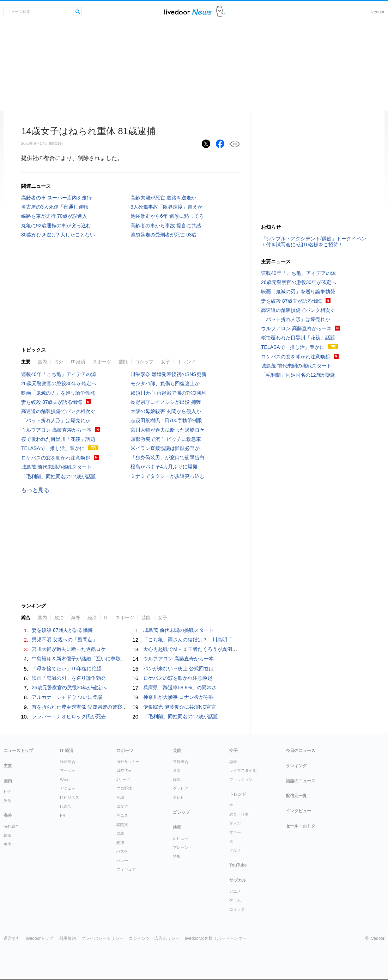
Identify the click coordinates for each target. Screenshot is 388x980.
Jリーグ (123, 779)
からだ (235, 823)
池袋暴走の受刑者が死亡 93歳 (163, 235)
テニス (122, 815)
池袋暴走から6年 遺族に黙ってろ (167, 216)
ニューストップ (18, 751)
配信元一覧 (296, 796)
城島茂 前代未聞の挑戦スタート (56, 467)
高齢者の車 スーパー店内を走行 (56, 198)
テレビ (179, 797)
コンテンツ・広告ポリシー (154, 938)
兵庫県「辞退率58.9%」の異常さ (180, 688)
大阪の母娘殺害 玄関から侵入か (166, 411)
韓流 (177, 779)
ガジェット (70, 788)
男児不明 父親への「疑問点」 (65, 640)
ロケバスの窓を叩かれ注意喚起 (56, 458)
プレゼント (183, 848)
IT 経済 (78, 362)
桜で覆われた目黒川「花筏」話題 (58, 439)
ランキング (296, 766)
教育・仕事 (239, 814)
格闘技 (122, 825)
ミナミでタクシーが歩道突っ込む (168, 476)
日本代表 (124, 770)
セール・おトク (301, 826)
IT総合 (66, 806)
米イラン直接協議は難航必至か (165, 448)
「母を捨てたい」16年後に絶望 (67, 668)
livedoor (377, 12)
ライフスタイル (243, 770)
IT (106, 618)
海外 (59, 362)
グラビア (181, 788)
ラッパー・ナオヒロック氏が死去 (69, 716)
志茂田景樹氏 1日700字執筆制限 (166, 420)
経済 (92, 618)
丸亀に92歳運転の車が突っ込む (56, 226)
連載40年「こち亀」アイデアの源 (59, 374)
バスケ (122, 851)
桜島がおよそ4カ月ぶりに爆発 (164, 467)
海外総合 (11, 826)
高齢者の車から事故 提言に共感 (166, 226)
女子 (165, 362)
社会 (7, 791)
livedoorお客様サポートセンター (216, 938)
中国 (7, 844)
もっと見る (35, 490)
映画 (177, 827)
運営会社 (12, 938)
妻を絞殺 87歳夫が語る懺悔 (52, 402)
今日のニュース (301, 751)
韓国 (7, 836)
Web (64, 779)
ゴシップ (144, 362)
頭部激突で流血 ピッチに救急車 (166, 439)
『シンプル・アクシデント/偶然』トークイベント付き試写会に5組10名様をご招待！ (314, 242)
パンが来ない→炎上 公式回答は (178, 668)
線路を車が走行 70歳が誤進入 (54, 216)
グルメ (235, 850)
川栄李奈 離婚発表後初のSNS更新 (168, 374)
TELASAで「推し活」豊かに (53, 448)
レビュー (181, 838)
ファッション (241, 779)
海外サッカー (128, 762)
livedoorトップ (40, 938)
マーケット (70, 770)
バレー (122, 861)
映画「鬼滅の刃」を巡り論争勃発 (58, 393)
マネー (235, 832)
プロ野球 (124, 788)
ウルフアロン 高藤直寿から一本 (56, 430)
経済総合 (68, 762)
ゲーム (235, 900)
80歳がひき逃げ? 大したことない (58, 235)
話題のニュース (301, 781)
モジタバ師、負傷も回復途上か (165, 383)
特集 (177, 856)
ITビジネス (69, 797)
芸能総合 (181, 762)
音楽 (177, 770)
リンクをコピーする (235, 144)
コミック (237, 909)
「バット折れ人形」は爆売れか (56, 420)
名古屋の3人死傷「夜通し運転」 (57, 207)
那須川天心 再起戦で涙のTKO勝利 (168, 393)
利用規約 (67, 938)
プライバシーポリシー (102, 938)
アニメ (235, 891)
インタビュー (298, 811)
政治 (59, 618)
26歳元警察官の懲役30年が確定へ (59, 383)
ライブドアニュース (188, 12)
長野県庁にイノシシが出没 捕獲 (166, 402)
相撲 (120, 843)
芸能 (123, 362)
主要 (26, 362)
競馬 (120, 833)
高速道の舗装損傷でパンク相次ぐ (58, 411)
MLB (120, 797)
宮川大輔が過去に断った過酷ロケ (168, 430)
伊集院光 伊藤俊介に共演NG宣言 (180, 707)
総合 (26, 618)
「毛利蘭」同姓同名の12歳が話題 (59, 476)
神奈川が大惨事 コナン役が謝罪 (178, 697)
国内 (42, 362)
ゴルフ (122, 806)
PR (63, 815)
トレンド (187, 362)
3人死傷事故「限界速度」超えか (166, 207)
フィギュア (126, 869)
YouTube (238, 865)
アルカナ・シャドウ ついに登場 (67, 697)
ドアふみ (221, 12)
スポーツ (102, 362)
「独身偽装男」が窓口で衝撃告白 (168, 457)
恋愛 (233, 762)
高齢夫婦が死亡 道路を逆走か (163, 198)
